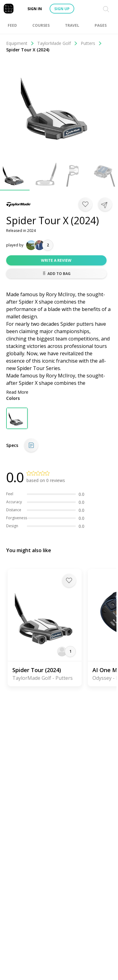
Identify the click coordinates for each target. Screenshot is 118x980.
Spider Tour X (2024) (28, 50)
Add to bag (56, 274)
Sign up (62, 9)
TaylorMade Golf (57, 43)
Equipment (20, 43)
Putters (91, 43)
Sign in (35, 9)
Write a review (56, 260)
